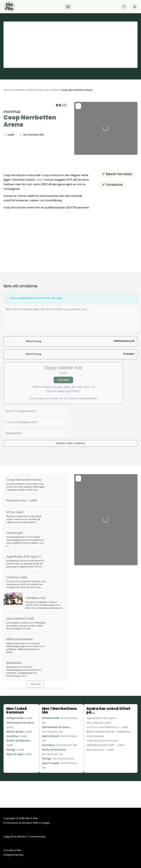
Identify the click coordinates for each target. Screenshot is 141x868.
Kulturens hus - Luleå (22, 500)
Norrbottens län (39, 90)
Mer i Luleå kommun (17, 710)
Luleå (55, 90)
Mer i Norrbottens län (59, 710)
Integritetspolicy (14, 855)
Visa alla (35, 684)
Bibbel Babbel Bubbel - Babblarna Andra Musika (109, 734)
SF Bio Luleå (15, 512)
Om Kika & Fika (12, 850)
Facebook (112, 185)
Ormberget (15, 533)
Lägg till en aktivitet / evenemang (24, 836)
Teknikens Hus (36, 598)
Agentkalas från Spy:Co (24, 557)
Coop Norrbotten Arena (30, 121)
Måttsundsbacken (20, 639)
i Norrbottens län (60, 720)
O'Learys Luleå (17, 577)
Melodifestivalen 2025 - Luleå (105, 745)
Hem (7, 90)
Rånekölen (14, 663)
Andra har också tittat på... (108, 710)
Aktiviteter (19, 90)
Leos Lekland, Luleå (20, 618)
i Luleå (19, 718)
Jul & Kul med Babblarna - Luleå (107, 727)
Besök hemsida (117, 174)
